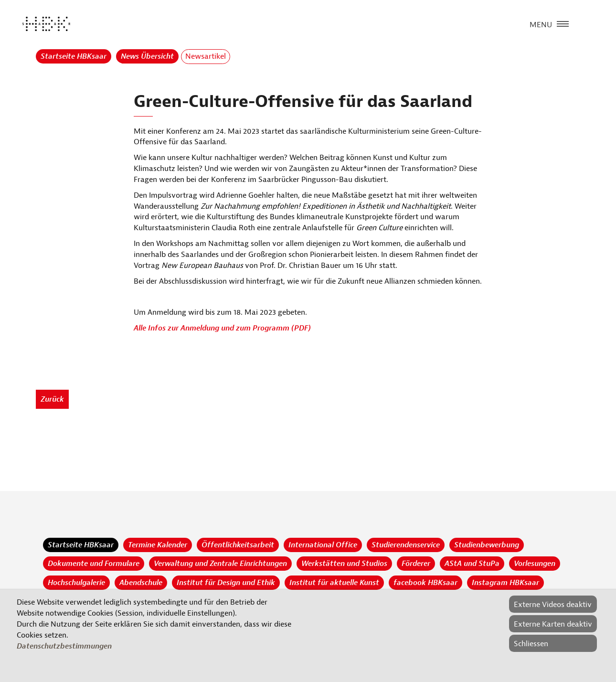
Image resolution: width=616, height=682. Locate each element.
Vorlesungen (535, 564)
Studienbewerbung (487, 545)
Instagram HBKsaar (505, 583)
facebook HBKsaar (425, 583)
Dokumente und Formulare (94, 564)
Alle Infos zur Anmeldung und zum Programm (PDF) (222, 328)
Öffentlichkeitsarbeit (238, 545)
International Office (323, 545)
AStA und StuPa (472, 564)
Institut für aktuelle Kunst (334, 583)
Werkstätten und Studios (344, 564)
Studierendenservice (406, 545)
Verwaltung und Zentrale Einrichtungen (220, 564)
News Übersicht (147, 56)
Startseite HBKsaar (74, 56)
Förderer (416, 564)
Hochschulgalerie (76, 583)
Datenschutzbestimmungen (64, 646)
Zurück (52, 399)
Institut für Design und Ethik (226, 583)
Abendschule (141, 583)
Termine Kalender (158, 545)
